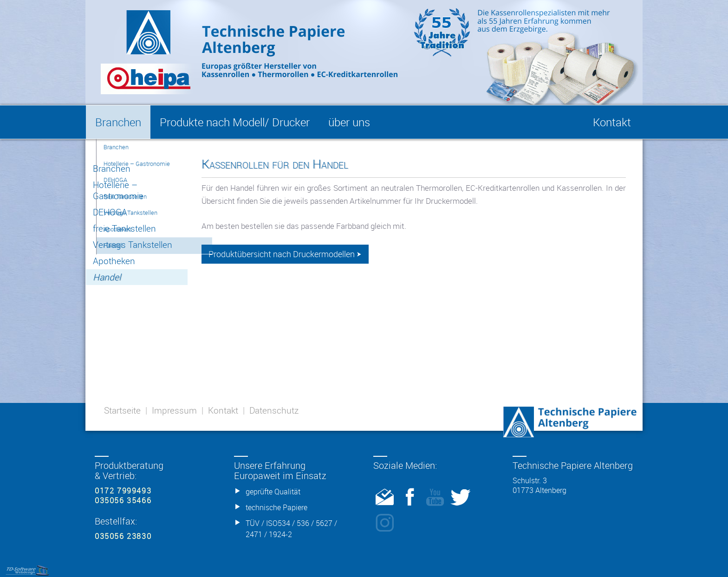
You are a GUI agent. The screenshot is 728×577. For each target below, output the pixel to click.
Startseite (122, 410)
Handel (107, 277)
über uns (349, 122)
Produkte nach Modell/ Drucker (235, 122)
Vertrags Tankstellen (133, 245)
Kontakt (223, 410)
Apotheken (114, 261)
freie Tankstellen (124, 228)
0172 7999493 (123, 491)
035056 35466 (123, 500)
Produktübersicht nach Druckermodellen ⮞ (285, 254)
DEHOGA (110, 212)
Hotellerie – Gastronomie (118, 190)
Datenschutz (274, 410)
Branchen (112, 169)
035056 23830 (123, 536)
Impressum (174, 410)
